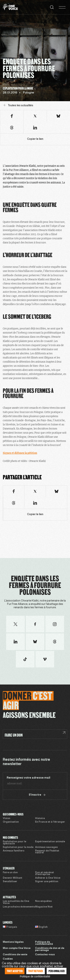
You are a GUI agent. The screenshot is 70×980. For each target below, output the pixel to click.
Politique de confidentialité (44, 943)
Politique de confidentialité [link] (35, 976)
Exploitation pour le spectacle (14, 843)
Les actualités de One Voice (16, 902)
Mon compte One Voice (17, 948)
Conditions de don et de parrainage (50, 949)
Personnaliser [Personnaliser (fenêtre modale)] (57, 971)
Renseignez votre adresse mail (28, 778)
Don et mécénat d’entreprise (45, 874)
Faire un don (10, 873)
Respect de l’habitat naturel (47, 852)
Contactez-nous (45, 955)
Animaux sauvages (46, 847)
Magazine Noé (44, 907)
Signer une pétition (47, 882)
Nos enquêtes (43, 901)
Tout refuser (35, 971)
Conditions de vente (15, 955)
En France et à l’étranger (50, 822)
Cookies (8, 959)
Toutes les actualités (18, 105)
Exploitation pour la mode (18, 847)
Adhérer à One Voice (48, 878)
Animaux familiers (14, 851)
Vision (7, 818)
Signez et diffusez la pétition (20, 453)
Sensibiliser (10, 882)
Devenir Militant (13, 878)
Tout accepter (15, 971)
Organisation (11, 822)
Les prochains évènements (19, 907)
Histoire (40, 818)
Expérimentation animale (50, 842)
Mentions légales (13, 942)
